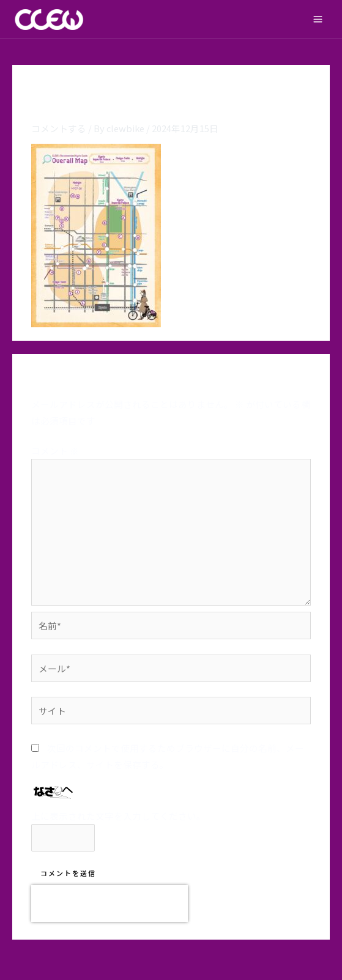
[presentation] (110, 904)
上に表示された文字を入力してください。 (118, 816)
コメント (55, 451)
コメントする (59, 128)
